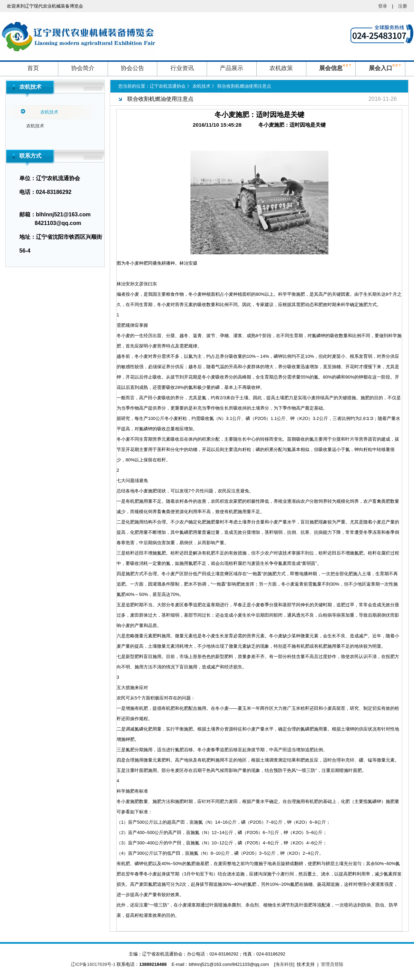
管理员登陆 (332, 964)
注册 (403, 6)
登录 (383, 6)
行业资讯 (182, 68)
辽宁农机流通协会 (168, 86)
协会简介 (83, 68)
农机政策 (281, 68)
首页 (33, 68)
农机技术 (35, 126)
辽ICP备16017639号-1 (93, 964)
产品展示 (231, 68)
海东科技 (284, 964)
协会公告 (132, 68)
